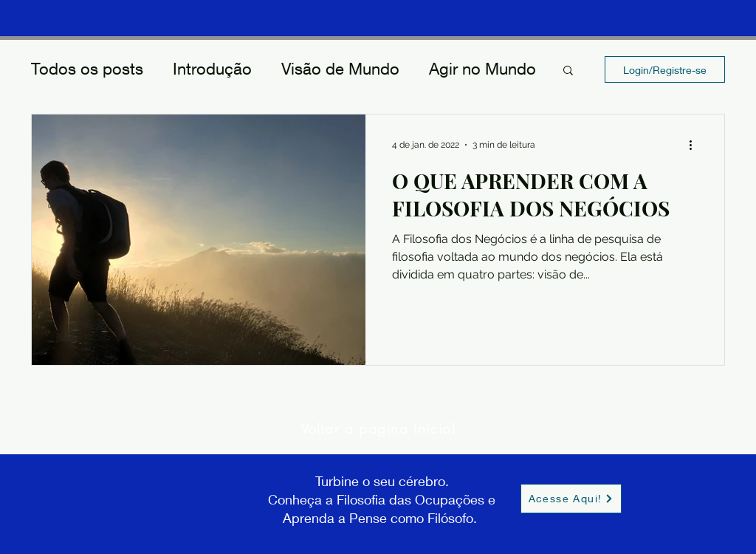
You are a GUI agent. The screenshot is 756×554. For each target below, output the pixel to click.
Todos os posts (87, 69)
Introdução (212, 69)
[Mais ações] (695, 145)
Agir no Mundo (482, 69)
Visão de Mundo (340, 69)
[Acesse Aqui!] (571, 499)
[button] (568, 71)
